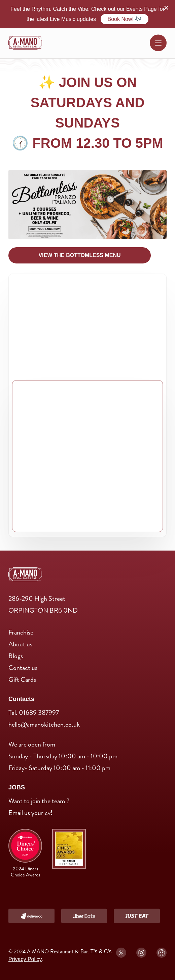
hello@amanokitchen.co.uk (44, 724)
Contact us (23, 668)
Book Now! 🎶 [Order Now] (125, 19)
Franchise (21, 632)
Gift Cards (22, 680)
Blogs (16, 656)
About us (20, 644)
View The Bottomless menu (79, 255)
